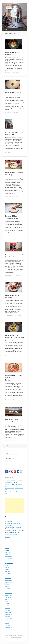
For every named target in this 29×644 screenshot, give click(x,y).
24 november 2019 (9, 316)
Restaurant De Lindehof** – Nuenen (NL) (14, 530)
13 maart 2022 (8, 73)
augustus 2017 (9, 599)
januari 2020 (8, 554)
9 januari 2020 (8, 235)
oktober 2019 (8, 561)
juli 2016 (7, 621)
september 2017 (9, 597)
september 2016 (9, 619)
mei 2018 (7, 587)
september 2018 (9, 580)
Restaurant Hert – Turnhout (14, 93)
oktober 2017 (8, 595)
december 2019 (9, 557)
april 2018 (7, 589)
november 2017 (9, 593)
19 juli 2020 (8, 112)
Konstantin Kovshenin (16, 637)
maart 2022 (8, 546)
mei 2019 (7, 569)
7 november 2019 (9, 356)
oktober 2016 (8, 617)
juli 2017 (7, 602)
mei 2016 (7, 623)
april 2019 (7, 572)
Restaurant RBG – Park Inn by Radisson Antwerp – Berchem (14, 378)
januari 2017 (8, 612)
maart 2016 (8, 625)
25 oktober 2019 (9, 440)
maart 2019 (8, 574)
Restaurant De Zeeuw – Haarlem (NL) (14, 480)
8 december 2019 (9, 275)
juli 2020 (7, 548)
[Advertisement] (14, 505)
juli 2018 (7, 584)
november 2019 (9, 559)
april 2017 (7, 608)
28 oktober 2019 (9, 400)
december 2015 (9, 627)
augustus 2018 (9, 582)
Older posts (8, 446)
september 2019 (9, 563)
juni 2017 (7, 604)
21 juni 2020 (8, 153)
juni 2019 (7, 567)
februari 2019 (8, 576)
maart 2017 (8, 610)
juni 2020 (7, 550)
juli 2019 (7, 565)
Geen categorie (16, 73)
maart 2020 (8, 552)
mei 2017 (7, 606)
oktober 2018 (8, 578)
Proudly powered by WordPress (12, 636)
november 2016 (9, 614)
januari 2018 (8, 591)
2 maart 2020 (8, 196)
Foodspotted (12, 8)
